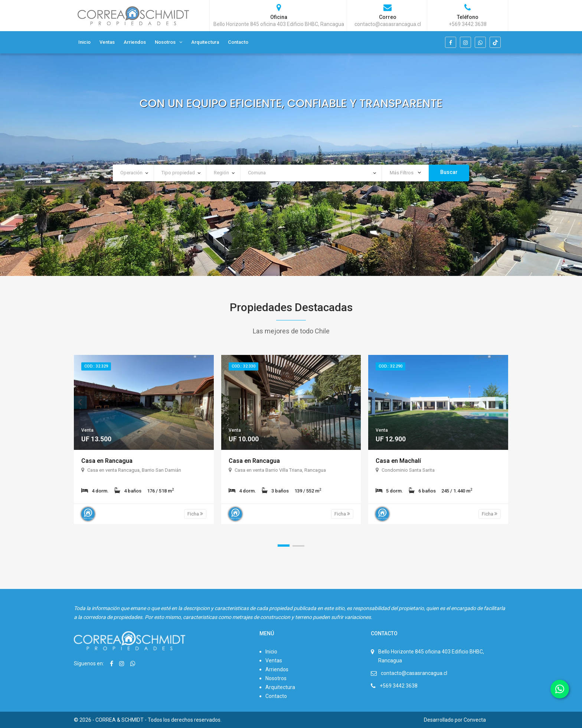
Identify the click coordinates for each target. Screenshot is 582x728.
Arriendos (135, 42)
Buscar (449, 172)
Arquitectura (205, 42)
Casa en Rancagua (107, 461)
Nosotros (165, 42)
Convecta (475, 720)
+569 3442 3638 (399, 686)
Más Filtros (405, 173)
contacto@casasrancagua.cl (414, 673)
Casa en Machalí (398, 461)
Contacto (238, 42)
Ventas (107, 42)
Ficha (195, 514)
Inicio (84, 42)
